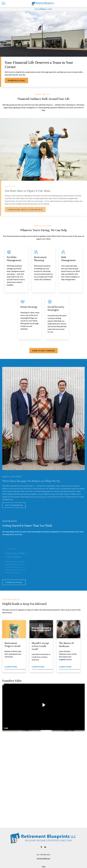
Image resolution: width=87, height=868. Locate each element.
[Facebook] (41, 847)
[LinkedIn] (45, 847)
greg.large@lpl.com (43, 858)
